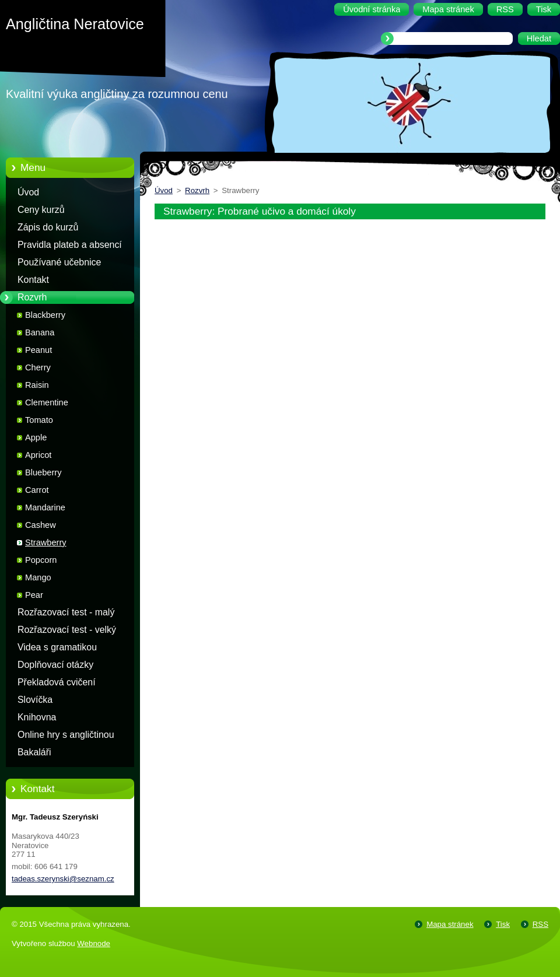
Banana (40, 332)
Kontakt (33, 280)
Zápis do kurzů (48, 227)
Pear (34, 595)
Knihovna (37, 717)
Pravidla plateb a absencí (70, 245)
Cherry (38, 367)
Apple (36, 437)
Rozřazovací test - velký (67, 630)
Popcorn (41, 560)
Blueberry (43, 472)
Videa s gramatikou (57, 647)
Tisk (503, 924)
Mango (38, 577)
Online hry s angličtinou (66, 735)
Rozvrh (32, 297)
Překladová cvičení (57, 682)
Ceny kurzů (41, 210)
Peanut (38, 350)
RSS (540, 924)
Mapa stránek (450, 924)
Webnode (94, 943)
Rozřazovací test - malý (66, 612)
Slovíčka (35, 700)
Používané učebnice (59, 262)
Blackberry (45, 315)
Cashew (41, 525)
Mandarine (45, 507)
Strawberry (46, 542)
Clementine (47, 402)
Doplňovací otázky (55, 665)
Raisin (37, 385)
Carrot (37, 490)
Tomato (39, 420)
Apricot (38, 455)
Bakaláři (34, 752)
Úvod (28, 192)
